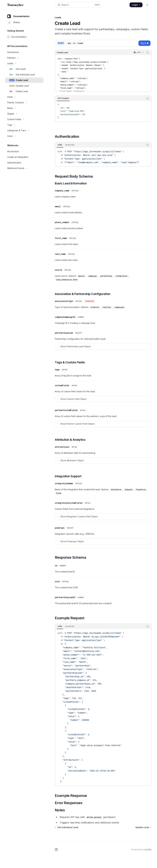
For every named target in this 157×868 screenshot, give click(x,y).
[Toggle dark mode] (147, 5)
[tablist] (100, 98)
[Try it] (144, 43)
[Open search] (78, 5)
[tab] (63, 98)
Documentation (18, 16)
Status (14, 22)
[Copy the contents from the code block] (148, 53)
